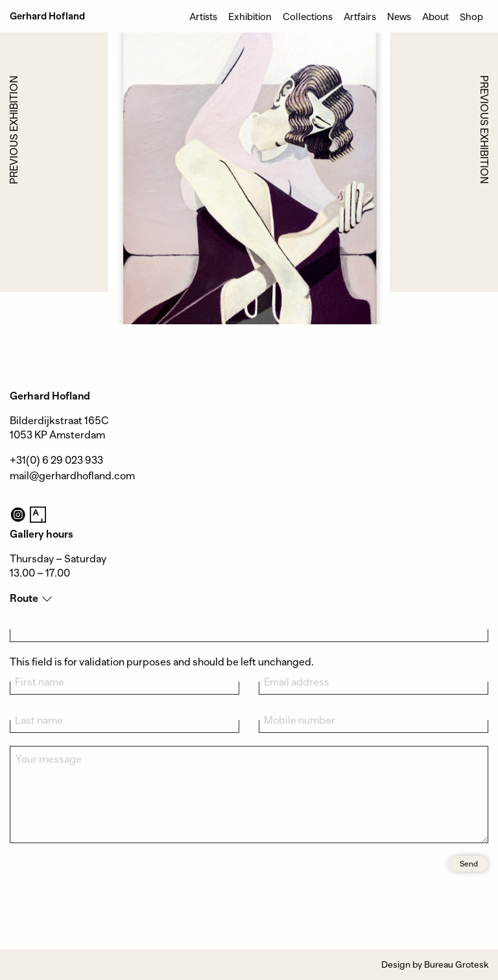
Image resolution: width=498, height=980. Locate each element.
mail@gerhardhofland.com (72, 476)
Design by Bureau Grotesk (435, 964)
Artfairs (360, 17)
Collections (308, 17)
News (399, 17)
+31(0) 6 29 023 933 (56, 460)
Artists (203, 17)
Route (24, 599)
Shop (471, 17)
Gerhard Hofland (47, 16)
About (435, 17)
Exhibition (250, 17)
